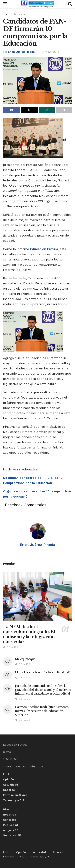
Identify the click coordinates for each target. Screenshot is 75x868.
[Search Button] (70, 4)
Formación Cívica (15, 795)
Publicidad (10, 825)
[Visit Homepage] (37, 4)
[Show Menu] (5, 4)
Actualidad (20, 14)
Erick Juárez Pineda (21, 52)
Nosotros (9, 815)
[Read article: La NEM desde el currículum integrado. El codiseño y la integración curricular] (37, 597)
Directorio (10, 809)
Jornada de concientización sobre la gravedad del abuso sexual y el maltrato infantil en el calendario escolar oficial (43, 690)
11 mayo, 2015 (50, 52)
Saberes (9, 790)
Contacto (9, 820)
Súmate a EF (12, 835)
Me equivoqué (25, 659)
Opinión (8, 779)
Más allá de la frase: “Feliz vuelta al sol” (42, 672)
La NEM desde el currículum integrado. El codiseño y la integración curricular (29, 634)
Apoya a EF (11, 830)
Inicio (7, 774)
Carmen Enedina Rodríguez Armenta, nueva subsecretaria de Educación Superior (42, 711)
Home (6, 14)
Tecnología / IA (14, 800)
